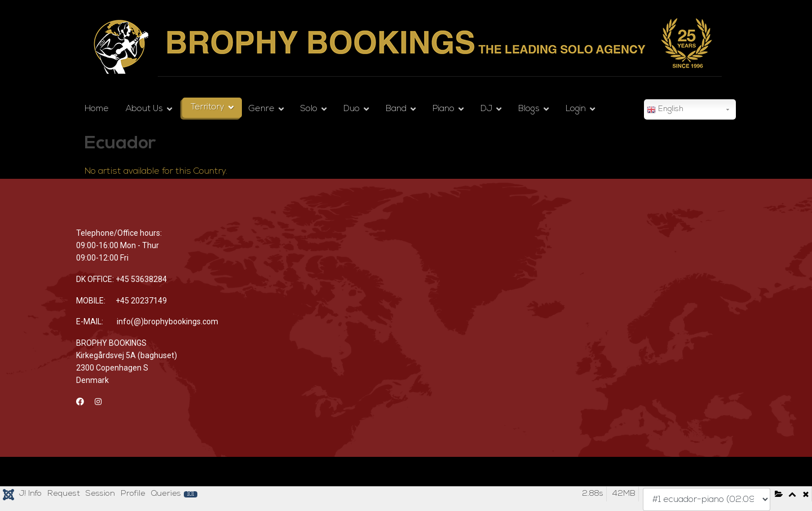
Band (396, 109)
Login (576, 109)
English (665, 110)
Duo (352, 109)
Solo (309, 109)
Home (97, 109)
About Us (144, 109)
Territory (208, 107)
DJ (486, 109)
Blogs (529, 109)
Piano (443, 109)
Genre (262, 109)
